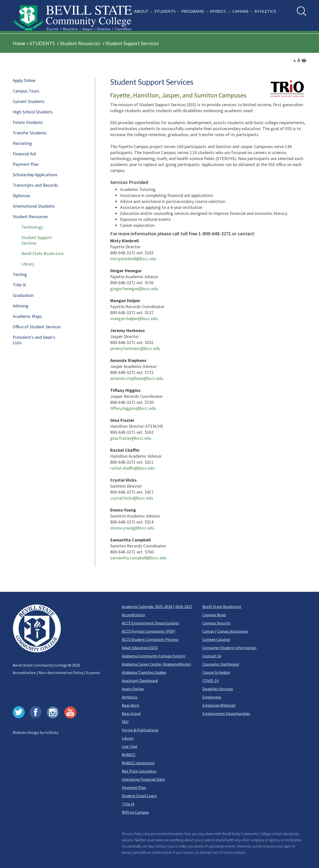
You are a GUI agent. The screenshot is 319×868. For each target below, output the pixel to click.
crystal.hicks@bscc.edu (132, 498)
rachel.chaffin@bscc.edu (132, 468)
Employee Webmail (219, 705)
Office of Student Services (37, 327)
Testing (20, 274)
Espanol (93, 673)
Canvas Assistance (233, 631)
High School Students (33, 112)
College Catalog (216, 639)
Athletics (130, 697)
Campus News (214, 615)
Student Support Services (132, 43)
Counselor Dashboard (221, 664)
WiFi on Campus (135, 812)
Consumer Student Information (229, 648)
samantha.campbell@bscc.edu (138, 558)
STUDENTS (42, 43)
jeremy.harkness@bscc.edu (135, 348)
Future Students (28, 122)
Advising (21, 306)
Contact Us (212, 656)
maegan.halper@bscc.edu (134, 318)
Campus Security (216, 623)
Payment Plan (26, 164)
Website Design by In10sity (36, 732)
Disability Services (218, 689)
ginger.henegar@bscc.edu (134, 289)
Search (297, 7)
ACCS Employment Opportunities (151, 623)
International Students (34, 206)
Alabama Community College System (154, 656)
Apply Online (24, 80)
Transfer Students (30, 133)
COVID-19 (210, 681)
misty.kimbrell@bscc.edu (133, 259)
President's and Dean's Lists (34, 340)
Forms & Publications (140, 730)
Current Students (29, 101)
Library (28, 264)
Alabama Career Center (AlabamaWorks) (156, 664)
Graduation (23, 295)
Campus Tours (26, 91)
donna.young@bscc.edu (132, 528)
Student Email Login (139, 796)
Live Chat (130, 746)
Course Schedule (216, 672)
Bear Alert (131, 705)
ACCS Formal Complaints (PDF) (149, 631)
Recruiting (22, 143)
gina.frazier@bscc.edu (131, 438)
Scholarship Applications (35, 175)
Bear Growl (131, 713)
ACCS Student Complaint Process (150, 639)
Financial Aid (24, 154)
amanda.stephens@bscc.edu (137, 378)
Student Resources (80, 43)
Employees (212, 697)
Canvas (208, 631)
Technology (32, 227)
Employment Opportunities (226, 713)
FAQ (125, 722)
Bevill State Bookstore (42, 253)
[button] (206, 14)
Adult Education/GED (140, 648)
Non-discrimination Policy (61, 673)
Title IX (19, 285)
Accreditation (24, 673)
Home (19, 43)
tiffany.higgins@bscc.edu (133, 408)
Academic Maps (27, 316)
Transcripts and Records (35, 185)
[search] (302, 11)
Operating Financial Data (143, 779)
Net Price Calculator (139, 771)
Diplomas (21, 196)
